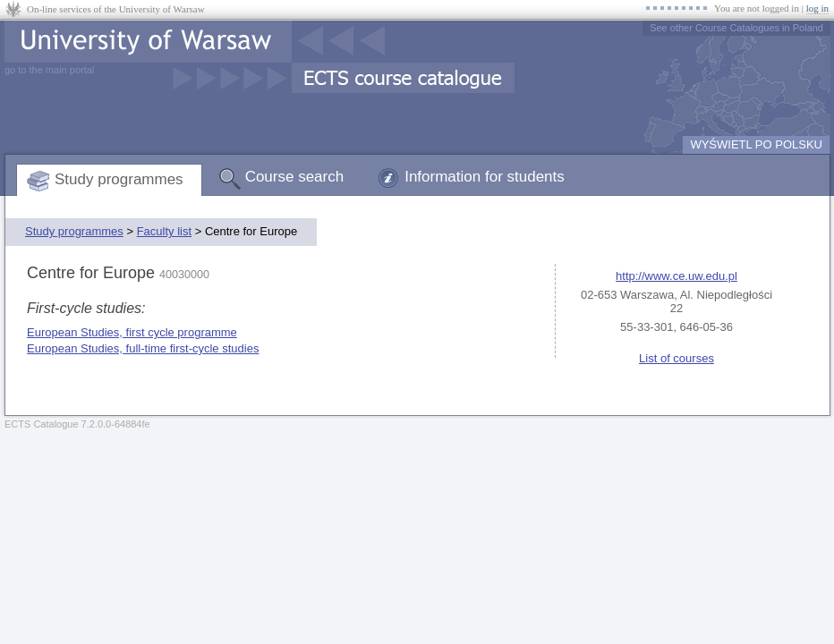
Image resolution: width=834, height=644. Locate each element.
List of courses (677, 358)
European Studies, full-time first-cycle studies (143, 348)
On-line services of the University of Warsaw (116, 9)
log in (817, 8)
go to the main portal (49, 70)
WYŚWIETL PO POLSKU (756, 144)
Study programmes (119, 179)
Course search (295, 177)
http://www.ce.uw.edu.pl (677, 276)
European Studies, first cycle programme (132, 332)
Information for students (485, 177)
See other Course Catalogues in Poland (736, 28)
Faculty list (164, 231)
